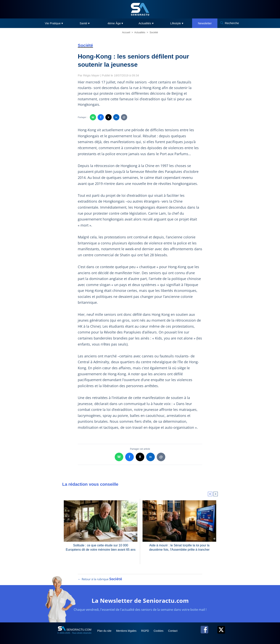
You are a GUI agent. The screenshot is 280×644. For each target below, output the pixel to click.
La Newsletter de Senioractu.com (140, 601)
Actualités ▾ (146, 23)
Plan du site (105, 631)
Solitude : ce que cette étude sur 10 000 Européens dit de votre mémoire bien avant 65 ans (101, 547)
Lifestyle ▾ (177, 23)
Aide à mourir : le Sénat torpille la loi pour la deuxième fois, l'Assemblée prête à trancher (179, 547)
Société (154, 32)
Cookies (159, 631)
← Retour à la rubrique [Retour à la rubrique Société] (100, 579)
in (116, 117)
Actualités (140, 32)
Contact (173, 631)
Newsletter (205, 23)
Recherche (232, 23)
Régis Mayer (91, 75)
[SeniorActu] (140, 9)
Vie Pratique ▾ (54, 23)
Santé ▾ (85, 23)
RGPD (145, 631)
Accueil (126, 32)
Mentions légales (127, 631)
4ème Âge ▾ (115, 23)
